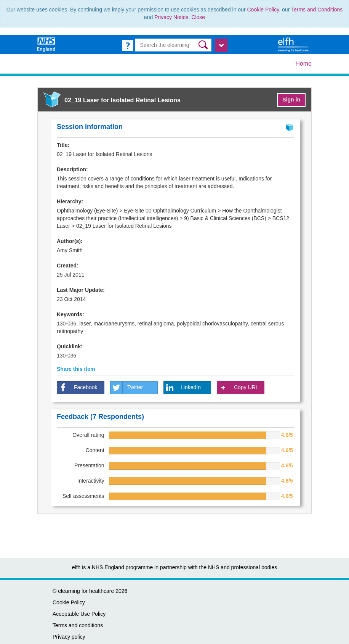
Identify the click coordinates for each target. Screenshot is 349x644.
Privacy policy (69, 637)
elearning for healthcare (86, 591)
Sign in (291, 100)
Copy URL (238, 388)
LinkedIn (182, 388)
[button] (204, 45)
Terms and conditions (78, 625)
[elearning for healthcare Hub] (294, 44)
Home (303, 64)
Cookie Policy (263, 10)
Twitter (127, 388)
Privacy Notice (171, 17)
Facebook (77, 388)
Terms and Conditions (317, 10)
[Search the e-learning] (173, 45)
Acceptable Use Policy (79, 614)
